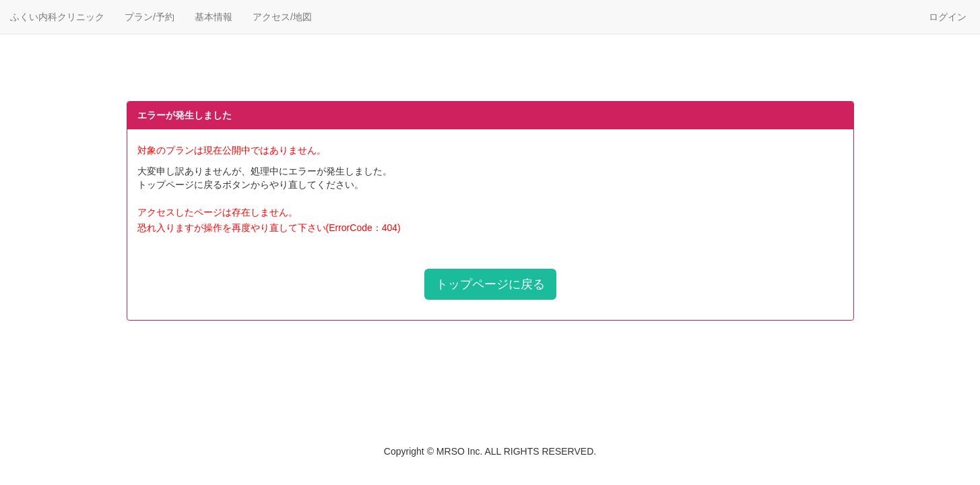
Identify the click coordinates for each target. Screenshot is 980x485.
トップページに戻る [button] (490, 284)
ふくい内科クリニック (57, 17)
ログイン (948, 17)
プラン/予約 (150, 17)
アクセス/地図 (282, 17)
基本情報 (214, 17)
